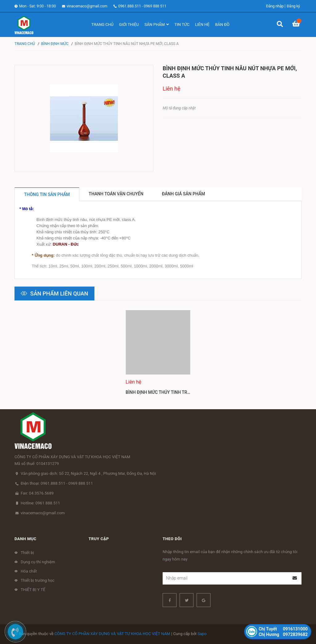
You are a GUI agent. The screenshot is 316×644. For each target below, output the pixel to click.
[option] (158, 355)
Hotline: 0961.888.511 (40, 503)
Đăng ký (293, 6)
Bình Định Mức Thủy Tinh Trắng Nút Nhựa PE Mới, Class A (189, 392)
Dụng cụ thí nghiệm (38, 562)
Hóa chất (29, 571)
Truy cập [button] (99, 539)
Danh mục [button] (25, 539)
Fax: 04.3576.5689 (37, 493)
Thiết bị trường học (37, 580)
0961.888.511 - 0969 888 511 (142, 6)
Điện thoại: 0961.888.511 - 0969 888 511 (57, 483)
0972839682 (283, 634)
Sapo (202, 634)
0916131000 (283, 629)
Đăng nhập (275, 6)
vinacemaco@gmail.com (87, 6)
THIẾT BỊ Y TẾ (33, 590)
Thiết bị (27, 553)
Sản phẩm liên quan (59, 293)
